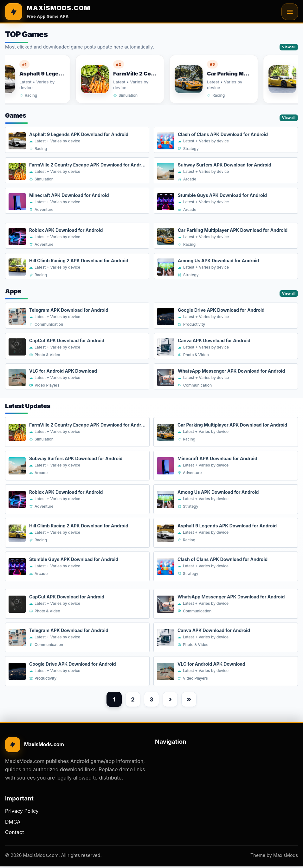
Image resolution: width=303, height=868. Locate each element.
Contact (14, 834)
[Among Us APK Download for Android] (226, 266)
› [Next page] (172, 700)
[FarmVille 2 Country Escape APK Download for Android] (129, 79)
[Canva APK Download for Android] (226, 346)
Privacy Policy (22, 813)
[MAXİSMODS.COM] (48, 12)
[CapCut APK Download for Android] (77, 346)
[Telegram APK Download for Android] (77, 316)
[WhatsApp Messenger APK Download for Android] (226, 377)
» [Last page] (192, 700)
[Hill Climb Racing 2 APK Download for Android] (77, 266)
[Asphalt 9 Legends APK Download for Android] (77, 140)
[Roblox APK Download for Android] (77, 236)
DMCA (13, 823)
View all (289, 47)
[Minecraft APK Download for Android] (77, 201)
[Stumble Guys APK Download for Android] (226, 201)
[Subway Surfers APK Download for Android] (226, 171)
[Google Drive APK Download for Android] (226, 316)
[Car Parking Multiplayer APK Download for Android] (223, 79)
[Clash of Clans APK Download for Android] (226, 140)
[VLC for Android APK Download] (77, 377)
